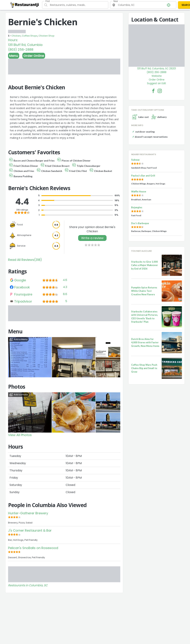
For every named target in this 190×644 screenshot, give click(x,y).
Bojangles (137, 207)
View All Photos (20, 435)
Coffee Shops (30, 36)
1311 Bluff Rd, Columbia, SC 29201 (157, 68)
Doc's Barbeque (140, 223)
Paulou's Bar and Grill (143, 176)
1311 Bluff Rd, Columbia (25, 45)
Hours (13, 40)
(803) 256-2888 (21, 50)
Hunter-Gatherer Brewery (28, 513)
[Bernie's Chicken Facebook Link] (153, 91)
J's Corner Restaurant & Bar (30, 530)
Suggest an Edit (157, 83)
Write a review (92, 238)
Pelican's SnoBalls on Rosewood (33, 548)
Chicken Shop (46, 36)
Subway (135, 160)
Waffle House (139, 191)
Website (157, 76)
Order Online (34, 56)
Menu (14, 56)
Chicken (16, 36)
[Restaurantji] (25, 5)
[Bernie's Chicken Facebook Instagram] (160, 91)
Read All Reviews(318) (25, 260)
